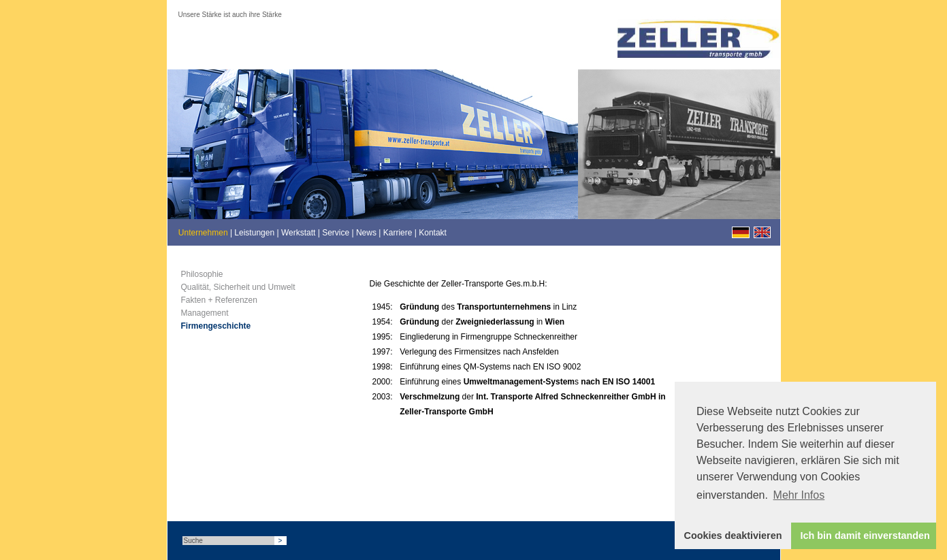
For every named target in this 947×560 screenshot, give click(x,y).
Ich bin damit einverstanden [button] (865, 536)
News (366, 233)
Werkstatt (298, 233)
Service (336, 233)
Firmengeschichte (216, 326)
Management (205, 313)
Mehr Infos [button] (799, 495)
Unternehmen (203, 233)
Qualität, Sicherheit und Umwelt (238, 287)
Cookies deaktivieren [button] (733, 536)
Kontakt (433, 233)
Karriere (398, 233)
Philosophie (202, 274)
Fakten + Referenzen (219, 300)
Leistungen (254, 233)
